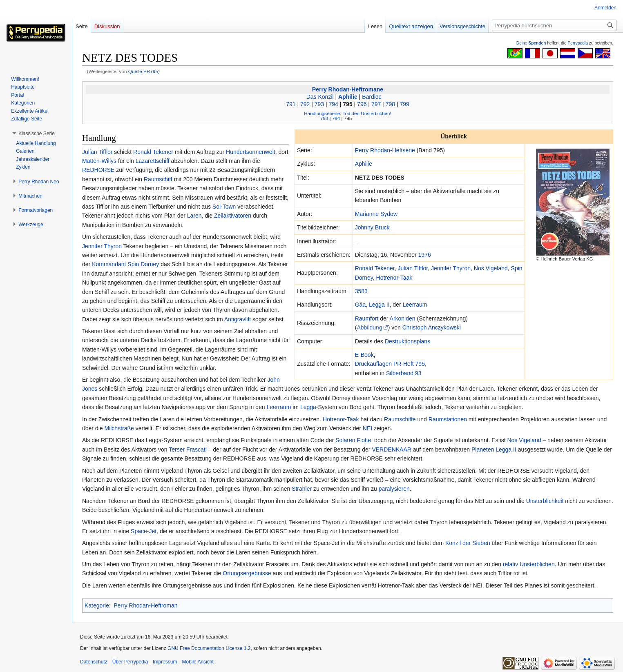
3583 (361, 291)
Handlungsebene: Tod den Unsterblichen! (348, 113)
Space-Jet (144, 531)
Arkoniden (403, 318)
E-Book (364, 355)
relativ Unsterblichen (529, 564)
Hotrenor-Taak (394, 278)
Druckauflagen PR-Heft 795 (390, 364)
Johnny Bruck (372, 227)
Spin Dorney (143, 264)
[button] (37, 134)
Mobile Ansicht (198, 662)
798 (390, 104)
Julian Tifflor (413, 268)
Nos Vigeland (491, 268)
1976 (425, 255)
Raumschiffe (400, 419)
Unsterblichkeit (545, 501)
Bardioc (372, 97)
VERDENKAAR (391, 449)
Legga (308, 407)
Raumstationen (448, 419)
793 (319, 104)
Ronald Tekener (375, 268)
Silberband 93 (404, 373)
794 (334, 104)
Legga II (379, 305)
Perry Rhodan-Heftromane (348, 89)
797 (376, 104)
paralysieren (394, 489)
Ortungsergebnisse (247, 573)
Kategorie (97, 605)
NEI (367, 428)
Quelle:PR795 (143, 71)
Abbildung (369, 327)
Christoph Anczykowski (432, 327)
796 (362, 104)
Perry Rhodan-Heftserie (385, 150)
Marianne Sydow (376, 214)
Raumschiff (158, 179)
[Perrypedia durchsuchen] (554, 25)
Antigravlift (238, 319)
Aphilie (348, 97)
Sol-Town (224, 207)
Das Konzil (320, 97)
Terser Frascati (188, 449)
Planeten (483, 449)
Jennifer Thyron (451, 268)
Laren (194, 216)
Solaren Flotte (353, 440)
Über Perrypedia (130, 662)
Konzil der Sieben (468, 543)
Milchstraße (119, 428)
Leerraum (415, 305)
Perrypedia (578, 43)
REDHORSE (98, 170)
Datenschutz (94, 662)
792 (305, 104)
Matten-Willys (99, 161)
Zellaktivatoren (233, 216)
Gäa (360, 305)
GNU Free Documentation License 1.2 (209, 648)
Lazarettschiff (153, 161)
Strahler (302, 489)
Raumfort (367, 318)
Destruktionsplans (408, 341)
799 (404, 104)
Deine (531, 43)
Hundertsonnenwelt (251, 152)
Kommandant (109, 264)
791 (291, 104)
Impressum (165, 662)
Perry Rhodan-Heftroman (145, 605)
